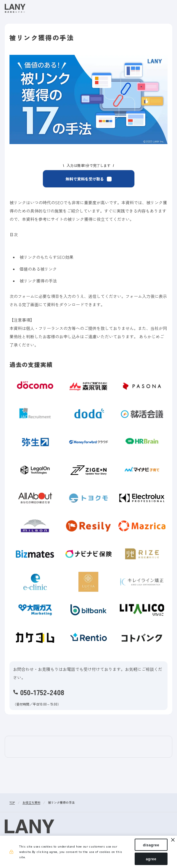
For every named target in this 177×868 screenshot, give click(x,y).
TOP (12, 803)
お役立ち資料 (31, 803)
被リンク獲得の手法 (61, 803)
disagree (151, 845)
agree (151, 859)
